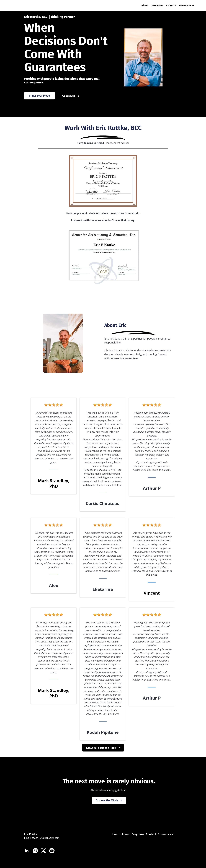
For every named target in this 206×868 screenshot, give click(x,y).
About (145, 6)
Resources (187, 6)
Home (116, 834)
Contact (171, 6)
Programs (157, 6)
